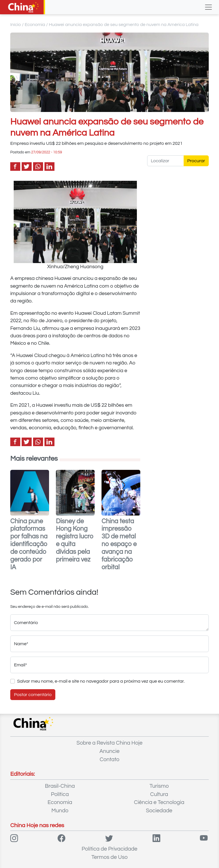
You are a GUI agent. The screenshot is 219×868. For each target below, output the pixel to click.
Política (60, 794)
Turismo (159, 786)
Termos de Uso (110, 857)
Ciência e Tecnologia (159, 802)
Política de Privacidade (109, 849)
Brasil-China (60, 786)
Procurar (196, 161)
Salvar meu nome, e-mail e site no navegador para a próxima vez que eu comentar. (101, 681)
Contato (109, 759)
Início (16, 25)
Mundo (60, 811)
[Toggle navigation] (208, 7)
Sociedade (159, 811)
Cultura (159, 794)
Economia (35, 25)
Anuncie (109, 751)
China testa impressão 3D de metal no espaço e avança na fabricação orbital (119, 544)
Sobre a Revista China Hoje (109, 743)
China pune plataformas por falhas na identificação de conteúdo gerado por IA (29, 544)
